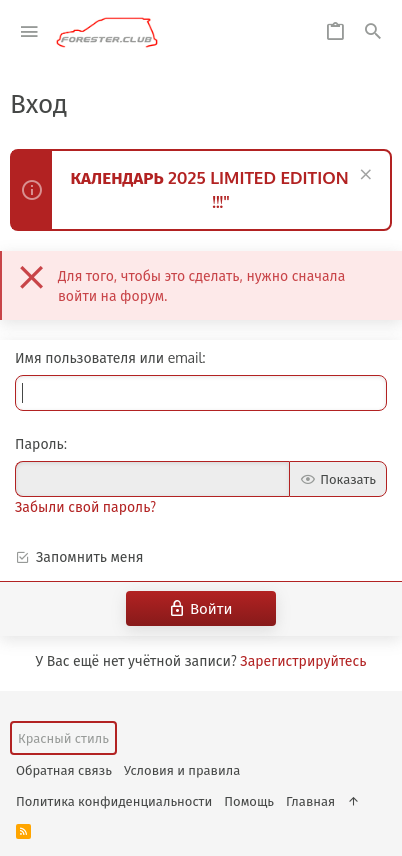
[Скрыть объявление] (363, 176)
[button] (29, 32)
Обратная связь (64, 770)
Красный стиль (63, 738)
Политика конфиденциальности (114, 801)
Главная (310, 801)
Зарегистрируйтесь (303, 660)
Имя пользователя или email (108, 357)
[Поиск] (373, 32)
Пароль (39, 443)
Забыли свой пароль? (85, 506)
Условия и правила (182, 770)
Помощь (249, 801)
